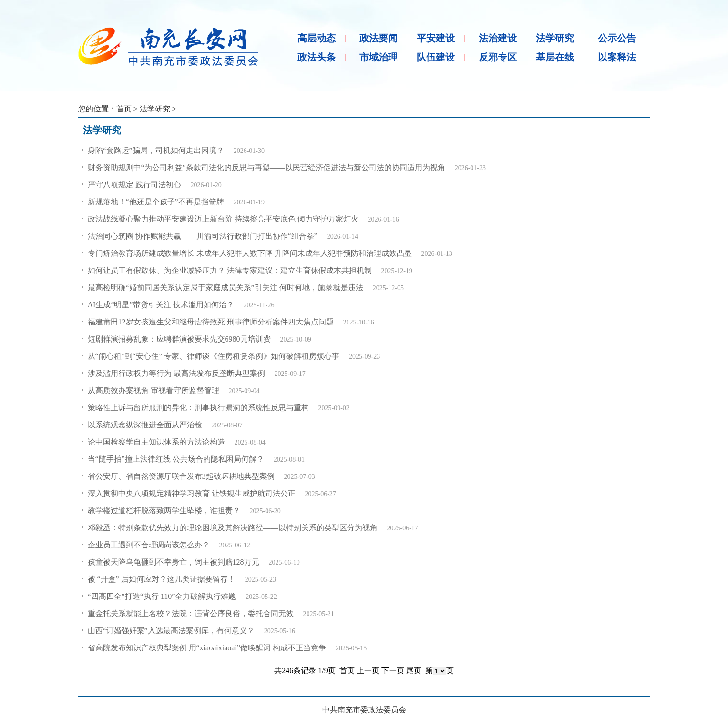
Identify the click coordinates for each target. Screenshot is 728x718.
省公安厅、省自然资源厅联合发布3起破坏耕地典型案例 (181, 476)
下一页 (393, 671)
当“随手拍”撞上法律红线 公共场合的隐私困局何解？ (176, 459)
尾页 (414, 671)
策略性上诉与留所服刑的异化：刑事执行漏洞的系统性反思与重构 (198, 408)
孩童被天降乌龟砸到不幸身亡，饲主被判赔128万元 (174, 562)
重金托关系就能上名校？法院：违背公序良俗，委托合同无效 (191, 613)
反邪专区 (498, 57)
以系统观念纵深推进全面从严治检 (145, 425)
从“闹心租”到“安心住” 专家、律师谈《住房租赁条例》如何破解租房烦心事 (214, 356)
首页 (124, 109)
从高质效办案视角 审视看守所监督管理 (154, 390)
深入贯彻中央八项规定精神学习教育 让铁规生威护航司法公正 (192, 493)
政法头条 (317, 57)
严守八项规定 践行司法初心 (134, 185)
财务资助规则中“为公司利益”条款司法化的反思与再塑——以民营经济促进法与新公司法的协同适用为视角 (267, 167)
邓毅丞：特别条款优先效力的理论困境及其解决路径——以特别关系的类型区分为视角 (233, 528)
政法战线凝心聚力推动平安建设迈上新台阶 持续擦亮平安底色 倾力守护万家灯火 (223, 219)
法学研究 (555, 38)
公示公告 (617, 38)
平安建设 (436, 38)
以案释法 (617, 57)
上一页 (368, 671)
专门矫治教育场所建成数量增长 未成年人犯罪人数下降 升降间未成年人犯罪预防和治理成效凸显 (250, 253)
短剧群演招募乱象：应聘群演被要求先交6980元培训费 (179, 339)
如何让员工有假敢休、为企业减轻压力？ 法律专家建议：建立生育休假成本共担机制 (230, 270)
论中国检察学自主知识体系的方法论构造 (156, 442)
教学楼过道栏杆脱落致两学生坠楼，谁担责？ (164, 511)
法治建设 (498, 38)
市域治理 (379, 57)
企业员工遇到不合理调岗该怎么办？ (149, 545)
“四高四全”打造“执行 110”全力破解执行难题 (162, 596)
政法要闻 (379, 38)
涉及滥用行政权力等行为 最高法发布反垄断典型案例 (176, 373)
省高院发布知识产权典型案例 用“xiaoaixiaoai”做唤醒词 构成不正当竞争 (207, 648)
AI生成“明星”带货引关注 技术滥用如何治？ (161, 305)
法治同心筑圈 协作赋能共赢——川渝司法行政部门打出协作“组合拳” (203, 236)
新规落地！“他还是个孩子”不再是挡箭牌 (156, 202)
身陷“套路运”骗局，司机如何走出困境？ (156, 150)
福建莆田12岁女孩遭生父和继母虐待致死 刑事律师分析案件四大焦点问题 (211, 322)
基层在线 (555, 57)
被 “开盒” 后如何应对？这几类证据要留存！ (162, 579)
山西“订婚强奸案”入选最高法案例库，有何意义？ (171, 631)
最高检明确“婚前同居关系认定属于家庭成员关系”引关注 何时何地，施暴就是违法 (226, 288)
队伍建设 (436, 57)
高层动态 (317, 38)
